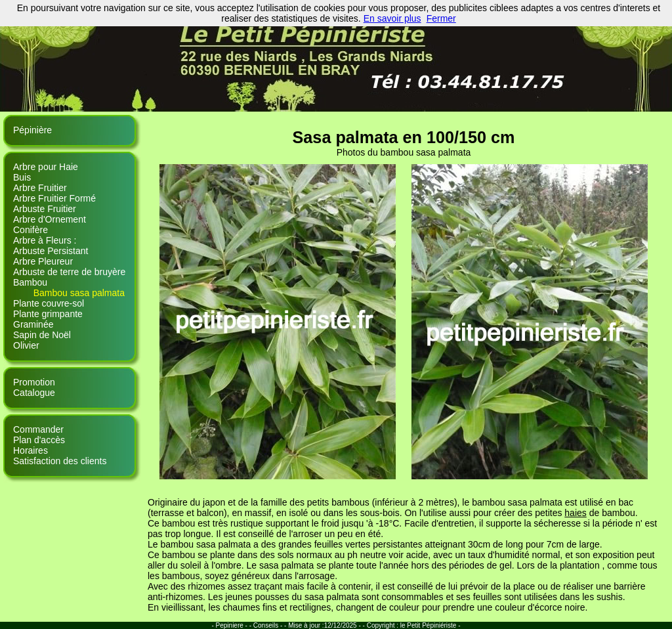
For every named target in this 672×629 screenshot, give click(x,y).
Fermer (441, 18)
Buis (22, 177)
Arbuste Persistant (51, 251)
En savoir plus (392, 18)
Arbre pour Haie (46, 167)
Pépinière (32, 130)
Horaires (31, 450)
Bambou (30, 282)
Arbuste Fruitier (45, 209)
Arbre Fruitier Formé (54, 198)
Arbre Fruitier (40, 188)
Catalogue (34, 393)
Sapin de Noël (42, 335)
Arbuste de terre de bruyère (69, 272)
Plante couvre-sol (49, 303)
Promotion (34, 382)
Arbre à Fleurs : (45, 240)
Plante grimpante (48, 314)
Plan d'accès (39, 440)
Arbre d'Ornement (50, 219)
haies (575, 513)
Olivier (26, 345)
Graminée (33, 324)
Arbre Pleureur (43, 261)
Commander (38, 429)
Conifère (31, 230)
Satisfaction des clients (60, 461)
